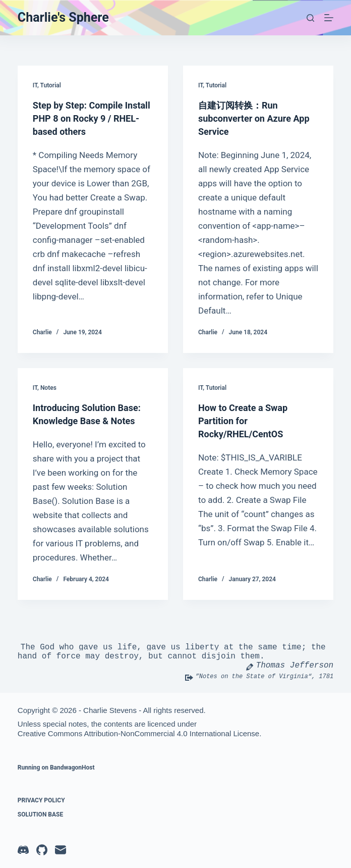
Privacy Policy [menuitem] (41, 800)
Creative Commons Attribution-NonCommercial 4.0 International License (138, 733)
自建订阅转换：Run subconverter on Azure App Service (250, 118)
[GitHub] (42, 850)
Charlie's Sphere (63, 17)
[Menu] (329, 18)
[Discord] (23, 850)
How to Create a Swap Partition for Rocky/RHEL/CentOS (248, 421)
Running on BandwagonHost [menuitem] (56, 768)
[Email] (61, 850)
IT (35, 85)
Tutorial (51, 85)
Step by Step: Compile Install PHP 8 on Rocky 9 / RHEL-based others (92, 118)
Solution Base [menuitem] (40, 814)
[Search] (310, 18)
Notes (48, 388)
